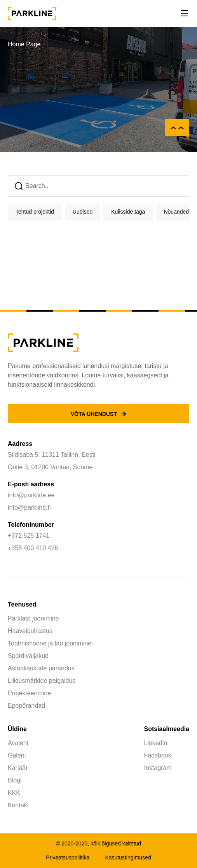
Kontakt (18, 805)
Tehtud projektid (35, 212)
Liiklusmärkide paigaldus (42, 681)
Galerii (17, 755)
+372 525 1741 (29, 536)
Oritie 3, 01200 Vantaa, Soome (50, 467)
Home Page (24, 44)
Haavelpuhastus (30, 631)
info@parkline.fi (29, 508)
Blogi (15, 780)
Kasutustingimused (128, 857)
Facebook (158, 755)
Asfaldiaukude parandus (41, 668)
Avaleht (18, 743)
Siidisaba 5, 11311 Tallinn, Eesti (52, 455)
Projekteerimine (29, 693)
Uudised (83, 212)
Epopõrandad (26, 706)
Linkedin (156, 743)
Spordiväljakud (28, 656)
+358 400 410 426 (33, 548)
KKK (14, 793)
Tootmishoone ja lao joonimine (50, 643)
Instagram (158, 768)
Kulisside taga (128, 212)
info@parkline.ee (31, 495)
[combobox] (98, 186)
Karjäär (18, 768)
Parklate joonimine (33, 618)
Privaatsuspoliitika (68, 857)
